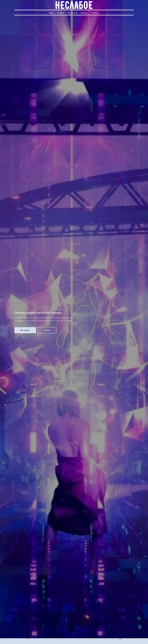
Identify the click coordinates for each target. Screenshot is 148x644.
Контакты (95, 13)
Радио (51, 13)
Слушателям (72, 13)
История (61, 13)
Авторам (84, 13)
